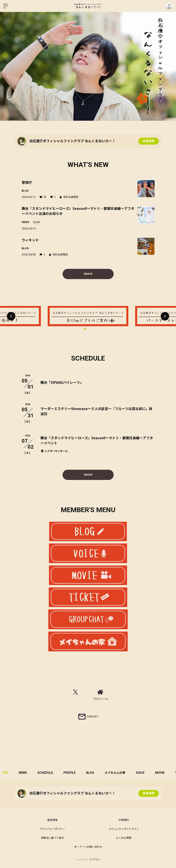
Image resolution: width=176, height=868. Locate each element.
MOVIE (161, 773)
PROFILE (70, 773)
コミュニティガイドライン (124, 829)
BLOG (91, 773)
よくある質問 (124, 838)
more (88, 274)
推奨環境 (52, 820)
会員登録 (149, 141)
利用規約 (124, 820)
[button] (11, 316)
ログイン (169, 6)
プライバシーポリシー (52, 829)
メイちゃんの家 (116, 773)
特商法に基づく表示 (52, 838)
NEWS (23, 773)
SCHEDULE (46, 773)
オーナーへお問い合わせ (88, 847)
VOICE (141, 773)
